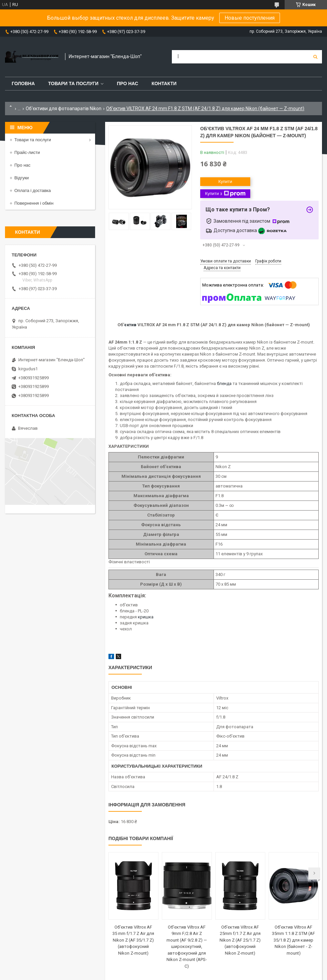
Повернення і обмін (34, 203)
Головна (23, 83)
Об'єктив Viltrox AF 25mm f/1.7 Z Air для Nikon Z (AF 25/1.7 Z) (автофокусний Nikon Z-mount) (240, 940)
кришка (146, 617)
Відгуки (22, 178)
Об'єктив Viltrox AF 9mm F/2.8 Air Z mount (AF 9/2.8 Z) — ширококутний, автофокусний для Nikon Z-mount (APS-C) (187, 947)
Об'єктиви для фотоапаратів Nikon (64, 109)
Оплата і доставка (33, 190)
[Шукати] (315, 57)
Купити (225, 181)
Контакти (164, 83)
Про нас (127, 83)
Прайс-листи (27, 152)
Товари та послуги (73, 83)
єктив (130, 325)
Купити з (225, 194)
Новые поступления (250, 18)
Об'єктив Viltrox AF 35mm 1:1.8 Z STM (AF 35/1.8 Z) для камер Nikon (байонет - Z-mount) (293, 940)
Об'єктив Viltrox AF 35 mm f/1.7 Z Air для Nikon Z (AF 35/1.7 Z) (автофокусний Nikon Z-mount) (133, 940)
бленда (224, 383)
